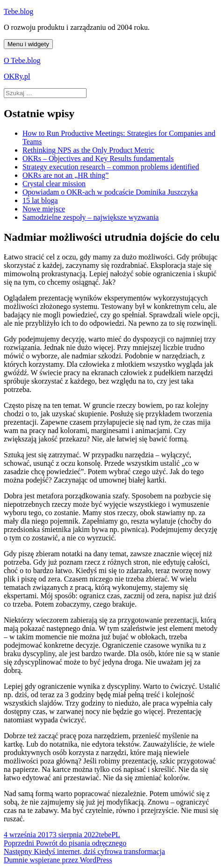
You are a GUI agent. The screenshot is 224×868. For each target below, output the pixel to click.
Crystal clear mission (54, 184)
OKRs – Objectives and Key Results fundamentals (98, 158)
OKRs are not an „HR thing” (65, 175)
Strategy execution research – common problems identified (111, 167)
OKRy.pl (17, 76)
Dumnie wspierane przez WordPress (58, 860)
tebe (105, 835)
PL (116, 835)
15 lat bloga (40, 200)
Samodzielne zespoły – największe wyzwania (90, 217)
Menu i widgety (28, 44)
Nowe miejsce (44, 209)
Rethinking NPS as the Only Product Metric (88, 150)
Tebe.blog (18, 11)
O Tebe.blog (22, 60)
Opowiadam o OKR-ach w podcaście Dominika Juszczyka (110, 192)
